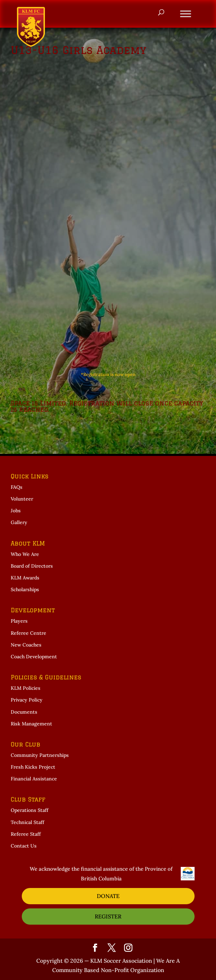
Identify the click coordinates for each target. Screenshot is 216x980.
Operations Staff (30, 810)
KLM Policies (26, 688)
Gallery (19, 522)
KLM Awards (25, 578)
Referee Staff (26, 834)
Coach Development (34, 657)
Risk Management (31, 724)
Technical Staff (27, 822)
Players (19, 621)
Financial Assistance (34, 779)
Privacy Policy (27, 700)
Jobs (16, 511)
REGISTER (108, 916)
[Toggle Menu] (186, 14)
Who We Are (25, 554)
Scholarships (25, 589)
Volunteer (22, 499)
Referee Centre (29, 633)
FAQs (17, 487)
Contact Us (24, 846)
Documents (24, 712)
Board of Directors (32, 566)
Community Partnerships (40, 755)
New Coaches (26, 645)
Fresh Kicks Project (33, 767)
